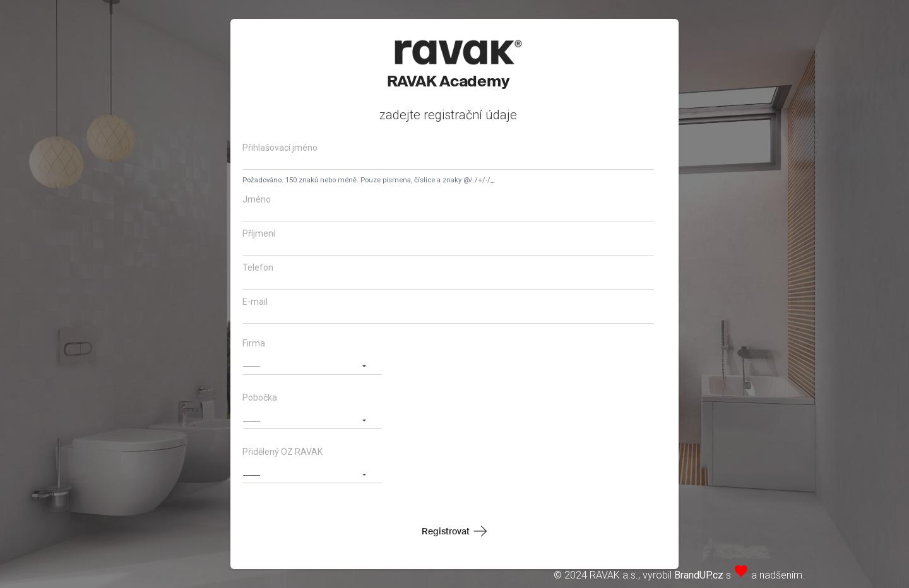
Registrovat (446, 531)
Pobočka (260, 397)
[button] (312, 365)
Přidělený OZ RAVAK (282, 452)
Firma (254, 343)
